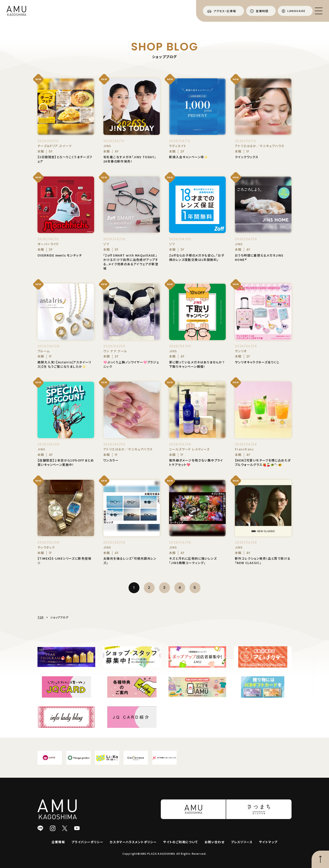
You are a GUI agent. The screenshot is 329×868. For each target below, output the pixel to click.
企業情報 (58, 842)
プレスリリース (242, 842)
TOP (41, 617)
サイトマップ (268, 842)
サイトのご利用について (181, 842)
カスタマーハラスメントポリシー (133, 842)
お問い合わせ (215, 842)
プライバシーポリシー (87, 842)
